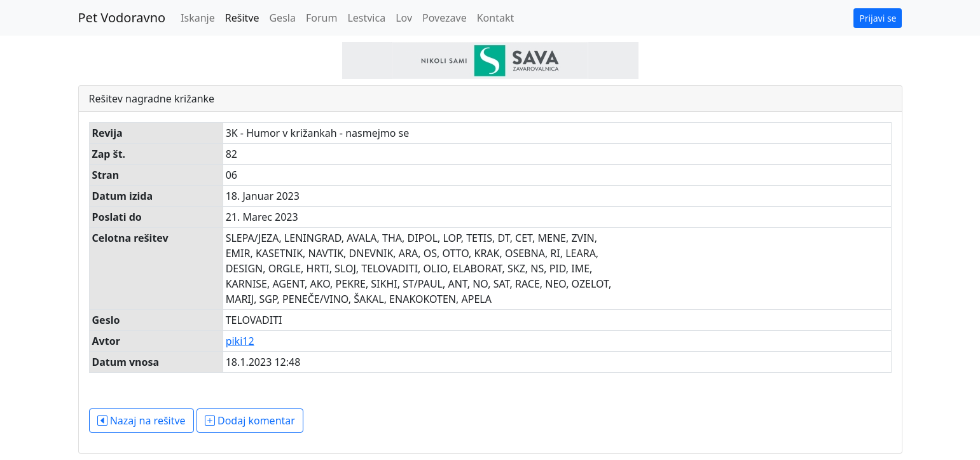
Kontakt (496, 18)
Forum (321, 18)
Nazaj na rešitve (141, 421)
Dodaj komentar (250, 421)
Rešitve (242, 18)
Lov (404, 18)
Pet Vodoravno (122, 17)
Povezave (445, 18)
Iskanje (198, 18)
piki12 (240, 341)
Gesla (282, 18)
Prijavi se (878, 18)
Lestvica (366, 18)
